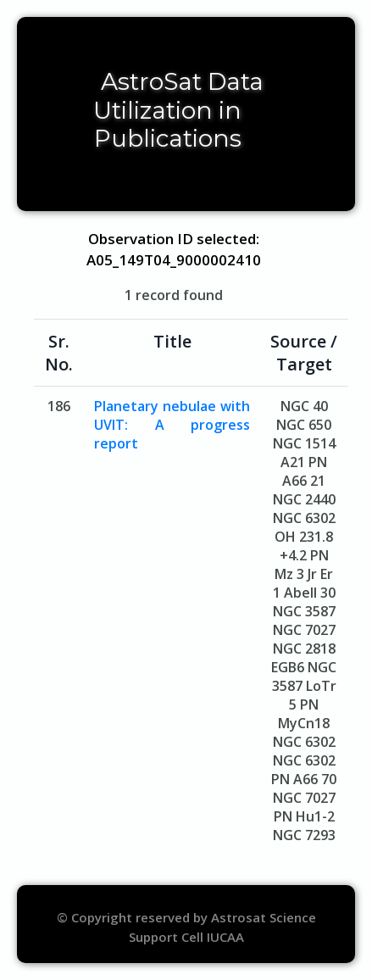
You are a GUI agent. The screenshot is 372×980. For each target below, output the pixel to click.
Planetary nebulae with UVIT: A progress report (172, 425)
